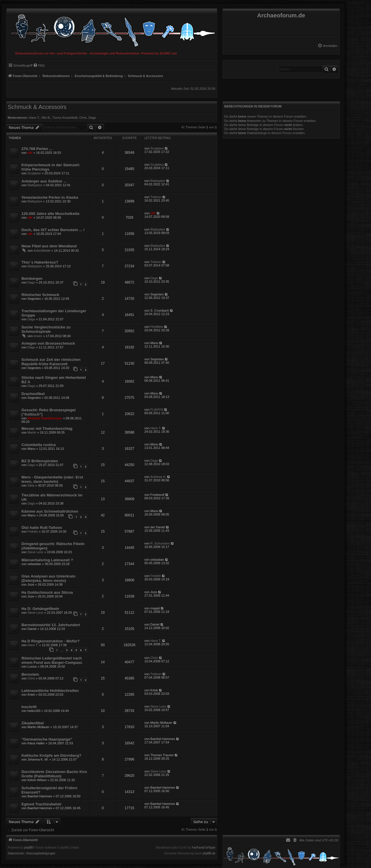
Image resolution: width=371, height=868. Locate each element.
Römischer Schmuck (40, 295)
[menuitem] (328, 46)
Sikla (31, 485)
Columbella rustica (39, 445)
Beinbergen (32, 278)
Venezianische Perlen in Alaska (50, 197)
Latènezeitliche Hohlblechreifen (50, 691)
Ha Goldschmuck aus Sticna (47, 592)
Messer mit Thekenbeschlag (47, 428)
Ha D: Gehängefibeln (40, 609)
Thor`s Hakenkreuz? (40, 262)
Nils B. (46, 118)
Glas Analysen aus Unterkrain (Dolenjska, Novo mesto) (48, 578)
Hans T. (34, 118)
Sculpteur (157, 148)
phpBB (28, 848)
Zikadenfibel (33, 723)
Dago (92, 118)
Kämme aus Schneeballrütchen (50, 511)
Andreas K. (158, 477)
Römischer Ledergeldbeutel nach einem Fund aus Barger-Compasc (52, 660)
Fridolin (33, 531)
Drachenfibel (33, 394)
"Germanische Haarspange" (47, 739)
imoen (38, 336)
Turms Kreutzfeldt (65, 118)
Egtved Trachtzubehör (42, 804)
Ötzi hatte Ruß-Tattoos (42, 528)
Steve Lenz (36, 552)
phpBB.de (209, 854)
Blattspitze (35, 185)
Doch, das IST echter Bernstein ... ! (53, 230)
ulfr (30, 153)
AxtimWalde (42, 251)
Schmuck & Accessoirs (37, 107)
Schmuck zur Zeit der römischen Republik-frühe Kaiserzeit (51, 362)
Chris (83, 118)
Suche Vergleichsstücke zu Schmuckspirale (46, 329)
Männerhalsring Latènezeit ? (47, 560)
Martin (32, 432)
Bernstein (30, 674)
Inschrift (29, 707)
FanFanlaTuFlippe (204, 848)
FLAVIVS (157, 410)
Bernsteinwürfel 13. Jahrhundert (51, 625)
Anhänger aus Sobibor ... (44, 181)
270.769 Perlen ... (37, 149)
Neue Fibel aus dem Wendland (49, 246)
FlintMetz (157, 327)
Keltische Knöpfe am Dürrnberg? (51, 755)
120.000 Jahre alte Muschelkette (50, 214)
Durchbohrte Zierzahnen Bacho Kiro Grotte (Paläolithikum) (54, 774)
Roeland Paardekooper (45, 418)
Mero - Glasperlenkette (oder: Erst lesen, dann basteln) (52, 479)
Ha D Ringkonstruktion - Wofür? (51, 641)
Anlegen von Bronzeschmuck (48, 343)
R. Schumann (160, 543)
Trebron (156, 197)
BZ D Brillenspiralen (40, 461)
